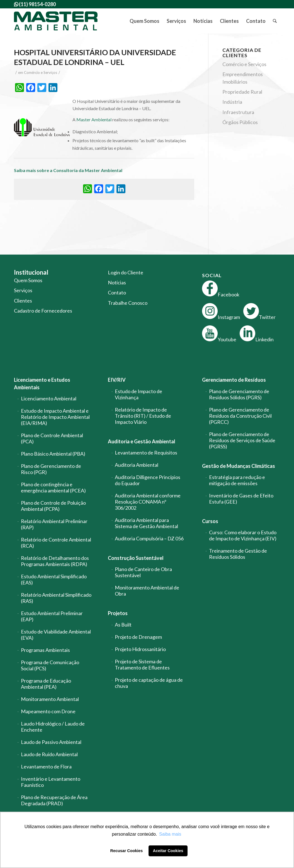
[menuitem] (144, 21)
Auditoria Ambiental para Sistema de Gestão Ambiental (146, 523)
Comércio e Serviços (41, 72)
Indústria (232, 102)
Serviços (23, 290)
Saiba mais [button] (170, 834)
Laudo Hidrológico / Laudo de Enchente (53, 727)
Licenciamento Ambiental (49, 398)
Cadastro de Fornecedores (43, 311)
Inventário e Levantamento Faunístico (51, 782)
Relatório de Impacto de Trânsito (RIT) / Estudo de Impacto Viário (143, 416)
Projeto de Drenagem (138, 637)
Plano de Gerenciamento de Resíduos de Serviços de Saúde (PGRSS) (242, 440)
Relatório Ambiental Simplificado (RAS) (56, 598)
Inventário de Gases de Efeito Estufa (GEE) (241, 499)
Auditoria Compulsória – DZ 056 (149, 538)
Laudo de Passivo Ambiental (51, 742)
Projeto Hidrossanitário (140, 649)
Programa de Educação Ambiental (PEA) (46, 684)
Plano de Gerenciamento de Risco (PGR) (51, 469)
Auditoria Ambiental (137, 465)
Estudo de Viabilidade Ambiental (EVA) (56, 635)
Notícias (117, 282)
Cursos (210, 521)
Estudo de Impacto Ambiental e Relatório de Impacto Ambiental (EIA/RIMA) (55, 417)
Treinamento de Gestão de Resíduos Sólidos (238, 554)
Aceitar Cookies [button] (168, 851)
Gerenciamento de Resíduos (234, 380)
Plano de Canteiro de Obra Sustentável (143, 572)
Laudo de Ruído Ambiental (49, 754)
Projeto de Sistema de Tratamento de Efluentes (142, 664)
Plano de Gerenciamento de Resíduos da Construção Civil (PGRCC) (240, 416)
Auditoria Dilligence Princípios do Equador (148, 480)
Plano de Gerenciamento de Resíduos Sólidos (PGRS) (239, 394)
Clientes (23, 301)
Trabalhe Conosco (128, 303)
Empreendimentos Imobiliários (243, 78)
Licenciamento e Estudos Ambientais (42, 383)
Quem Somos (28, 280)
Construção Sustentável (136, 558)
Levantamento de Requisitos (146, 453)
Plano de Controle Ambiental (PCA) (52, 438)
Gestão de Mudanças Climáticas (239, 466)
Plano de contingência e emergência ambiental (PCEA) (53, 487)
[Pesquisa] (275, 21)
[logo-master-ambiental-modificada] (56, 21)
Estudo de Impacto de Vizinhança (139, 394)
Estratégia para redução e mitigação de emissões (237, 480)
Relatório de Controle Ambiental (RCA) (56, 543)
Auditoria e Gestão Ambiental (142, 441)
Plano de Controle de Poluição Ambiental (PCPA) (53, 506)
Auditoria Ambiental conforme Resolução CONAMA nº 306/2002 (148, 502)
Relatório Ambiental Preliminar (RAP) (54, 524)
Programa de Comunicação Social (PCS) (50, 665)
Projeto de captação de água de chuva (149, 683)
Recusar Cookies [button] (127, 851)
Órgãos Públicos (240, 122)
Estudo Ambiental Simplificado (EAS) (54, 579)
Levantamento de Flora (46, 767)
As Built (123, 625)
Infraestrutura (238, 112)
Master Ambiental (94, 119)
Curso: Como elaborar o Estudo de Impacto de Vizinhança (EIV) (243, 535)
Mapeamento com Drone (48, 711)
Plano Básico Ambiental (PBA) (53, 454)
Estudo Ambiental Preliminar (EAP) (52, 616)
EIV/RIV (117, 380)
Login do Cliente (126, 272)
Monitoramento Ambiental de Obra (147, 591)
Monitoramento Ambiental (50, 699)
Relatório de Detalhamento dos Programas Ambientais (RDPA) (55, 561)
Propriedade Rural (242, 92)
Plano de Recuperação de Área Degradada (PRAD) (54, 800)
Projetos (118, 613)
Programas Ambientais (45, 650)
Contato (117, 292)
